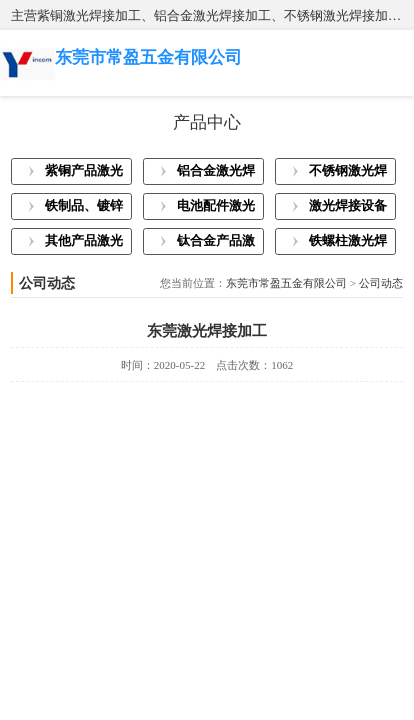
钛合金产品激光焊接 (216, 244)
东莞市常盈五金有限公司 (286, 283)
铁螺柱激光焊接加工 (348, 244)
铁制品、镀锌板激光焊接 (84, 209)
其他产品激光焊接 (84, 244)
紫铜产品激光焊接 (84, 174)
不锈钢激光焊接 (348, 174)
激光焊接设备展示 (348, 209)
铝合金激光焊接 (216, 174)
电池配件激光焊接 (216, 209)
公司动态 (381, 283)
